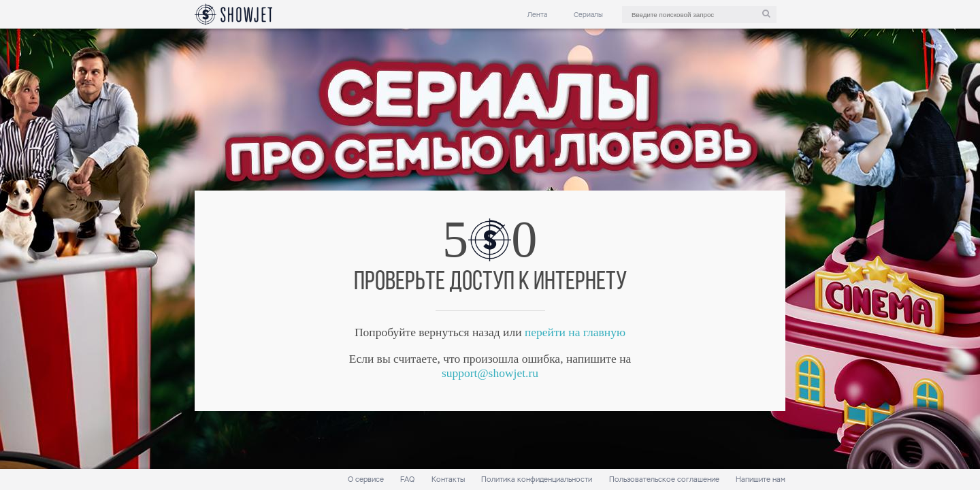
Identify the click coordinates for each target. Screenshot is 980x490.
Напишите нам (761, 479)
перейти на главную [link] (575, 332)
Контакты (448, 479)
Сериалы (588, 15)
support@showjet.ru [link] (490, 373)
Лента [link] (537, 15)
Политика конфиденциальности (537, 479)
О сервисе (366, 479)
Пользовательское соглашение (664, 479)
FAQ (407, 479)
